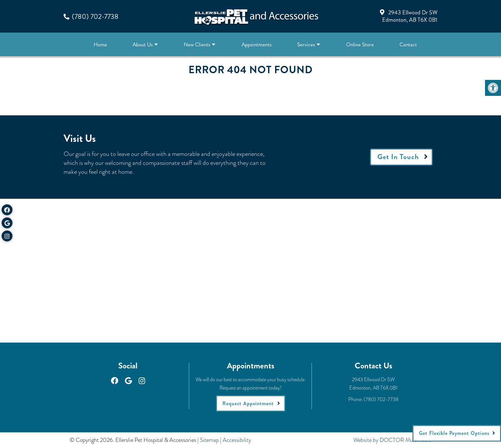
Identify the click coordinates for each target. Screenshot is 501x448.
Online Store (360, 44)
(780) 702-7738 (95, 16)
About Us (143, 44)
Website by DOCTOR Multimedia (392, 440)
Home (100, 44)
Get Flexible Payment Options (454, 433)
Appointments (257, 44)
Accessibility (237, 440)
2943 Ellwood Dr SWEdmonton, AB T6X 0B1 (410, 16)
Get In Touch (398, 157)
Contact (408, 44)
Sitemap (209, 440)
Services (306, 44)
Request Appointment (248, 403)
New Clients (197, 44)
